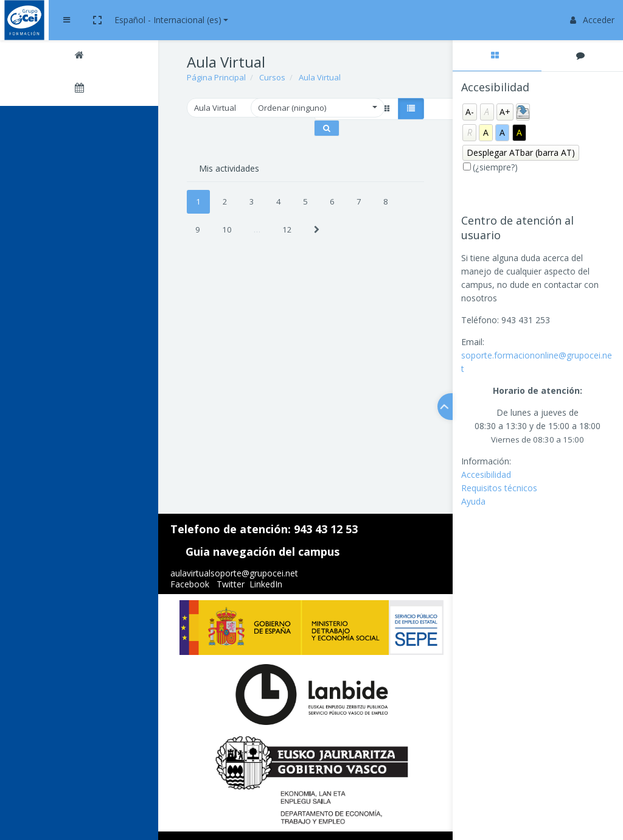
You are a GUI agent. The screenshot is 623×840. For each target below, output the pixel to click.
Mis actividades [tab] (229, 168)
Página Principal (216, 77)
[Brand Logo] (79, 20)
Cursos (272, 77)
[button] (207, 20)
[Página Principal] (79, 57)
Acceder (592, 20)
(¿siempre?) (495, 167)
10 (227, 229)
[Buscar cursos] (327, 128)
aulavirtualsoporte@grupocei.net (234, 573)
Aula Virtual (320, 77)
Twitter (231, 584)
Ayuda (473, 501)
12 (287, 229)
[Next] (317, 230)
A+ (505, 112)
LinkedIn (266, 584)
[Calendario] (79, 89)
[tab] (497, 56)
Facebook (190, 584)
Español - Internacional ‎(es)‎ (277, 20)
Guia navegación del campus (263, 551)
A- (470, 112)
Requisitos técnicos (499, 488)
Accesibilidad (486, 474)
